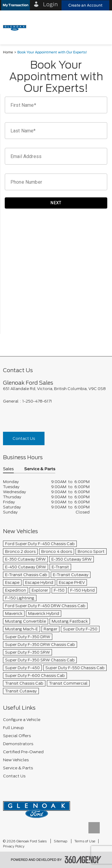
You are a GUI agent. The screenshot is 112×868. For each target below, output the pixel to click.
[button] (16, 5)
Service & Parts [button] (40, 469)
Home (8, 52)
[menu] (102, 27)
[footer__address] (56, 389)
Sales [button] (8, 469)
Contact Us (24, 438)
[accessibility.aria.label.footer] (83, 860)
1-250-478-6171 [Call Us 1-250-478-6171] (37, 401)
